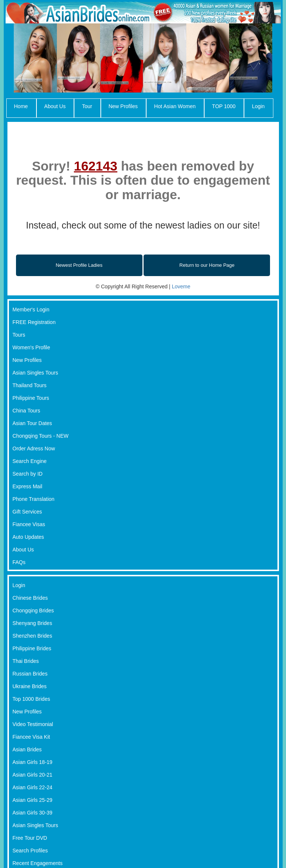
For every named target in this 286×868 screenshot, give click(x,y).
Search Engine (30, 461)
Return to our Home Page (207, 265)
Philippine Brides (32, 648)
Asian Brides (27, 749)
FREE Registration (34, 322)
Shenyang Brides (33, 623)
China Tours (26, 411)
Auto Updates (28, 537)
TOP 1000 (224, 106)
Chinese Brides (30, 598)
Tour (87, 106)
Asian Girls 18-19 (33, 762)
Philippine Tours (31, 398)
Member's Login (31, 310)
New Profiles (123, 106)
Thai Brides (26, 661)
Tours (19, 335)
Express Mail (28, 486)
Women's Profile (31, 347)
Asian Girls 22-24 (33, 787)
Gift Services (27, 512)
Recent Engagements (38, 863)
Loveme (181, 286)
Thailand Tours (30, 385)
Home (21, 106)
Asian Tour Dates (32, 423)
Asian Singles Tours (36, 373)
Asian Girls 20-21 (33, 775)
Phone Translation (34, 499)
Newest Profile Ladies (79, 265)
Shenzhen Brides (33, 636)
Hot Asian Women (175, 106)
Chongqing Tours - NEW (41, 436)
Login (258, 106)
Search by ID (28, 474)
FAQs (19, 562)
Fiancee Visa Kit (31, 737)
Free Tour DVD (30, 838)
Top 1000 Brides (31, 699)
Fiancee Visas (29, 524)
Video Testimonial (33, 724)
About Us (55, 106)
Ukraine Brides (30, 686)
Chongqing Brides (33, 610)
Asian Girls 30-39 (33, 813)
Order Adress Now (34, 448)
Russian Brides (30, 674)
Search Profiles (30, 851)
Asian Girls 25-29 (33, 800)
